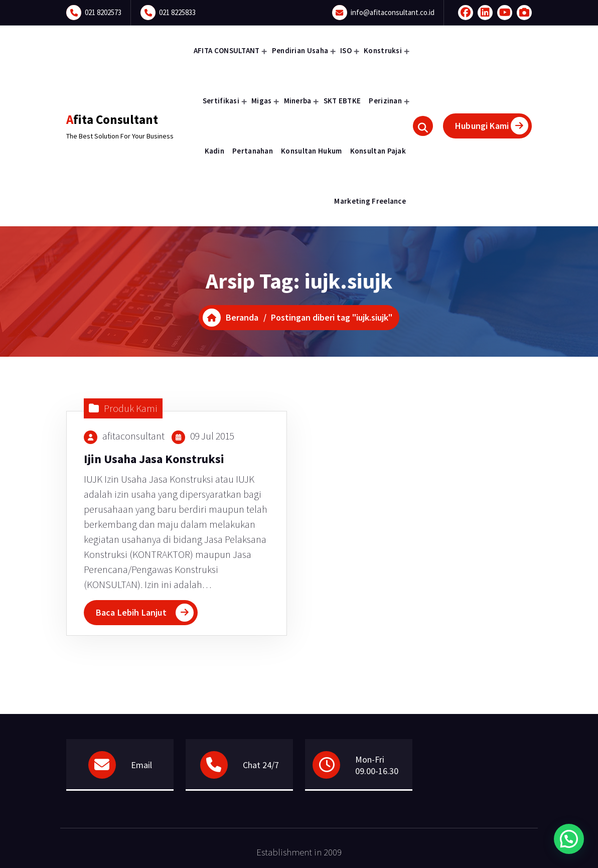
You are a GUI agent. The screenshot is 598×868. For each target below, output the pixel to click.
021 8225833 (177, 12)
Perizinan (385, 101)
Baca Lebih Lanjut (131, 612)
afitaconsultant (133, 436)
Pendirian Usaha (300, 50)
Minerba (298, 101)
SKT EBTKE (342, 101)
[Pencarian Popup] (423, 126)
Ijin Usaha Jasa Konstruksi (154, 459)
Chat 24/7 (261, 765)
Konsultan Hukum (312, 151)
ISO (346, 50)
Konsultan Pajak (378, 151)
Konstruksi (383, 50)
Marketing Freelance (370, 201)
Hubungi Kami (492, 126)
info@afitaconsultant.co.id (393, 12)
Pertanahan (253, 151)
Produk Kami (131, 408)
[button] (569, 839)
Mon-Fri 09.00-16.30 (377, 765)
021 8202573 (103, 12)
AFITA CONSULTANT (227, 50)
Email (141, 765)
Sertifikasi (221, 101)
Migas (262, 101)
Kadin (215, 151)
